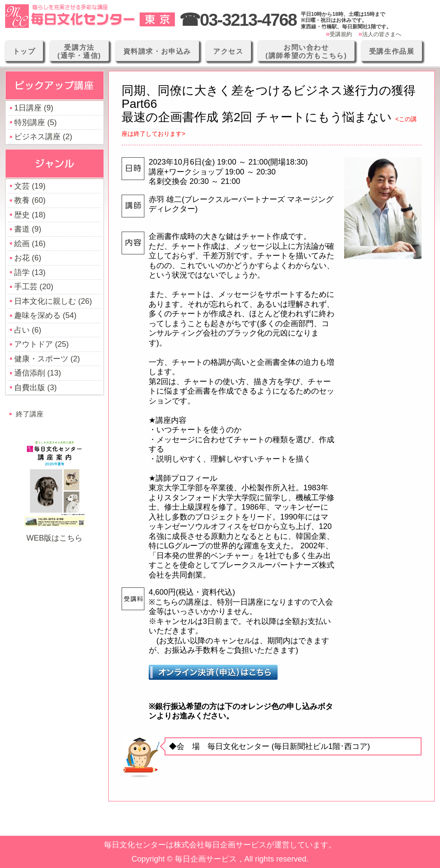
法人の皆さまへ (382, 34)
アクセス (228, 51)
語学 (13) (30, 272)
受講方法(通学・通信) (79, 52)
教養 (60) (30, 200)
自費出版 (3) (35, 388)
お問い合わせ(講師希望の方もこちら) (306, 52)
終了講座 (30, 414)
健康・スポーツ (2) (47, 359)
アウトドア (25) (41, 344)
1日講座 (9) (34, 108)
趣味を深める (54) (45, 315)
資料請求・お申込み (157, 51)
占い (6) (28, 330)
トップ (24, 51)
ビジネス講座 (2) (43, 137)
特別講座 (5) (35, 122)
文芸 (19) (30, 186)
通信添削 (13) (38, 373)
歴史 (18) (30, 215)
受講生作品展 (392, 51)
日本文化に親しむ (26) (53, 301)
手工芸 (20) (34, 287)
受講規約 (341, 34)
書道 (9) (28, 229)
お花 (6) (28, 258)
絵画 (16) (30, 244)
